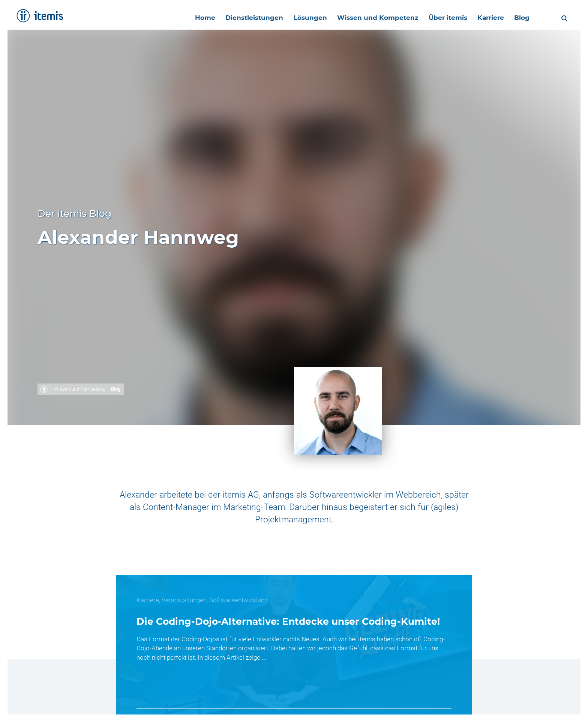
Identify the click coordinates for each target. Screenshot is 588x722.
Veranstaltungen (184, 600)
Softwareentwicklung (238, 600)
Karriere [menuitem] (488, 18)
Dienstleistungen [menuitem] (247, 18)
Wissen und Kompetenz (79, 389)
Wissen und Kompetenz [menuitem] (373, 18)
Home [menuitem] (197, 18)
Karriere (148, 600)
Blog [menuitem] (520, 18)
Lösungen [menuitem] (304, 18)
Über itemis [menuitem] (444, 18)
